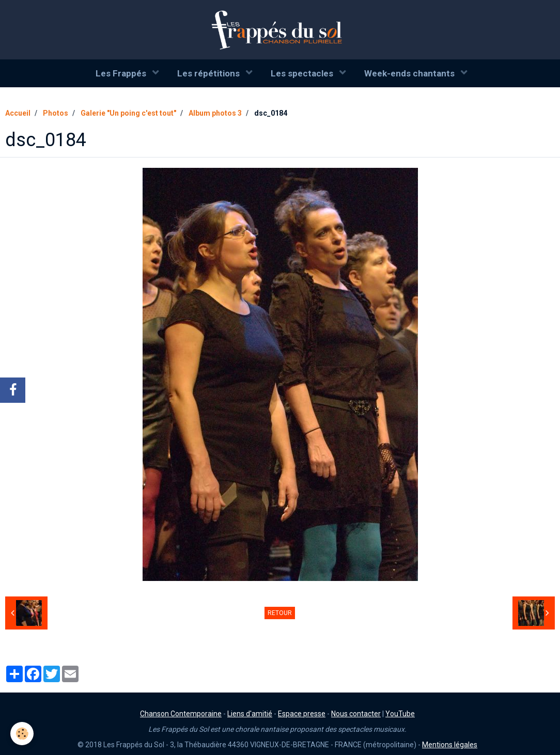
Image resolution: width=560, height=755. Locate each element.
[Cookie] (22, 734)
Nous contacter (356, 714)
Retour (280, 613)
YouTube (400, 714)
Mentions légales (450, 745)
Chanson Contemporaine (181, 714)
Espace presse (302, 714)
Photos (56, 113)
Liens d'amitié (250, 714)
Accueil (18, 113)
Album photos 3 (215, 113)
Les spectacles (303, 73)
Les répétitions (209, 73)
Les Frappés (122, 73)
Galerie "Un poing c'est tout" (128, 113)
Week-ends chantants (410, 73)
